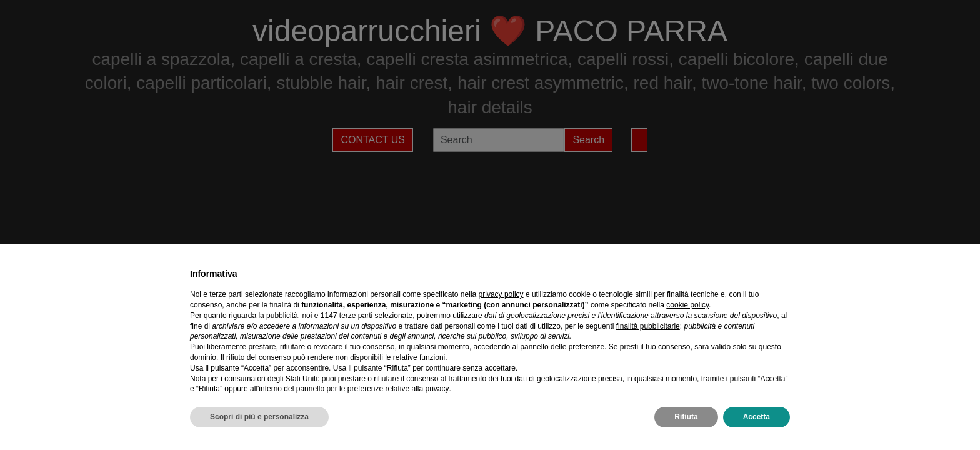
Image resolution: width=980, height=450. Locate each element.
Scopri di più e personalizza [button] (259, 417)
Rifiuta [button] (686, 417)
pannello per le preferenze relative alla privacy (373, 389)
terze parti (356, 316)
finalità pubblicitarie (648, 326)
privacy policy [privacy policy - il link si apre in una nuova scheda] (501, 294)
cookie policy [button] (687, 305)
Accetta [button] (757, 417)
